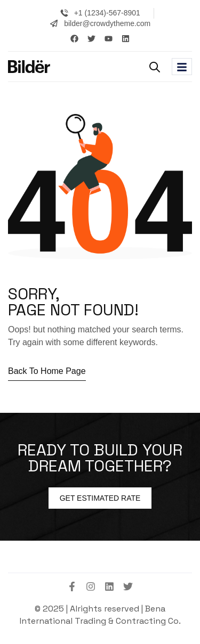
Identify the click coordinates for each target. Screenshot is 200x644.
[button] (155, 67)
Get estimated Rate (100, 498)
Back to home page (47, 371)
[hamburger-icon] (182, 67)
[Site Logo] (29, 66)
